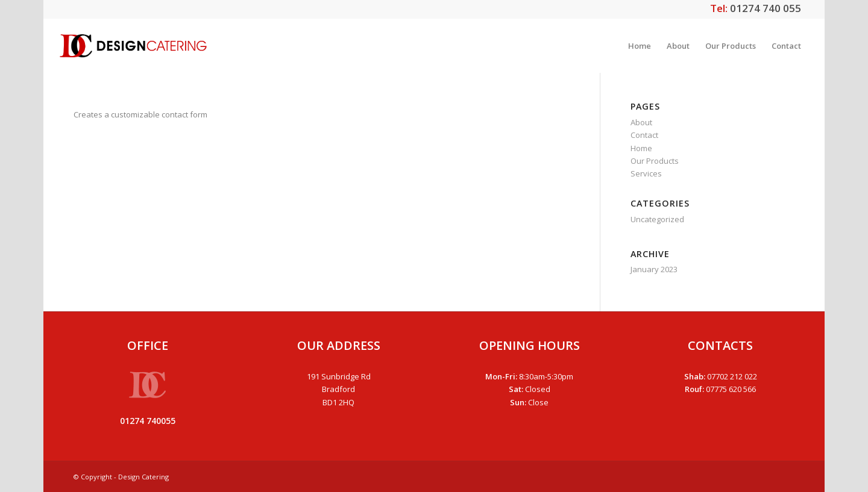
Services (646, 173)
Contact (644, 135)
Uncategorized (657, 219)
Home (641, 148)
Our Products (655, 161)
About (641, 122)
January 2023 (654, 269)
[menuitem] (640, 46)
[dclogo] (133, 46)
